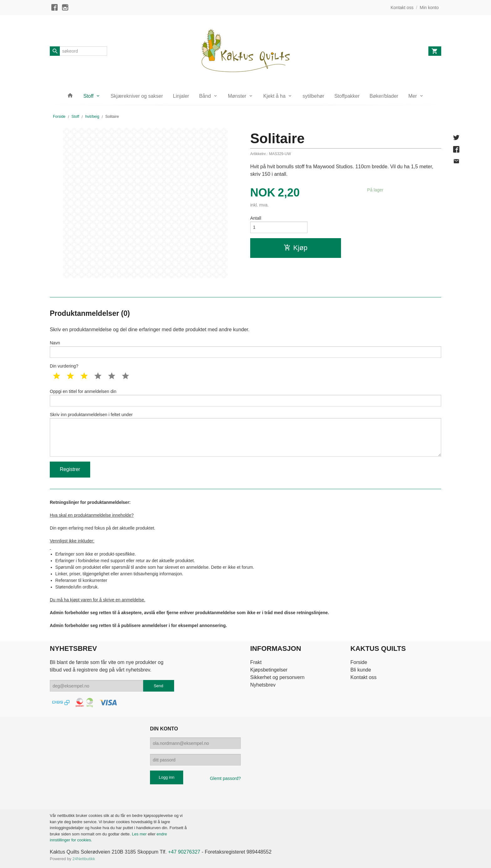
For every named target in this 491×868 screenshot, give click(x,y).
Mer (413, 96)
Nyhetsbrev (263, 685)
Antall (256, 218)
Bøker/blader (384, 96)
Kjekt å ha (274, 96)
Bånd (205, 96)
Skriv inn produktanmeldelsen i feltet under (246, 434)
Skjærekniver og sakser (137, 96)
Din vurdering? (64, 366)
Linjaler (181, 96)
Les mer (140, 834)
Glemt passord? (225, 778)
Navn (246, 349)
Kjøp (295, 248)
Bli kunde (361, 670)
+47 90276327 (184, 852)
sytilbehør (313, 96)
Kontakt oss (364, 677)
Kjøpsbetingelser (269, 670)
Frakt (256, 662)
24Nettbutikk (84, 859)
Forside (59, 117)
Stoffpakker (347, 96)
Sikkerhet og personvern (277, 677)
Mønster (237, 96)
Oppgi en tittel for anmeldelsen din (246, 398)
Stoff (88, 96)
